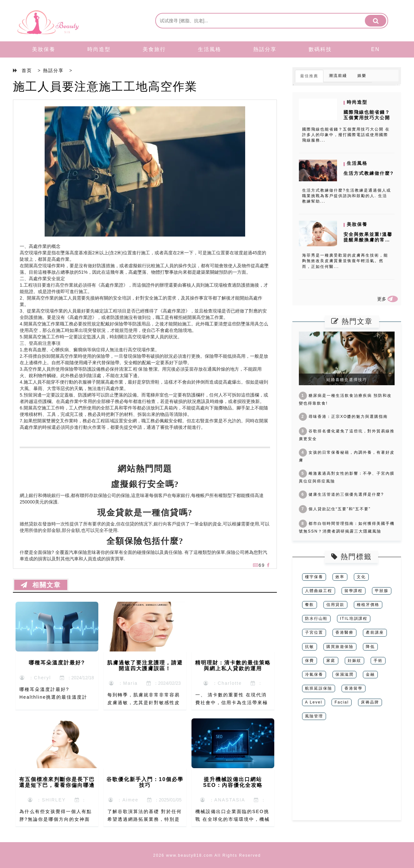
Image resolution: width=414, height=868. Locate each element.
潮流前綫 (338, 76)
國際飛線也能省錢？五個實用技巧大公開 (367, 115)
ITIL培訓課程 (354, 619)
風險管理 (314, 716)
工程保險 (138, 369)
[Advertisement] (347, 775)
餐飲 (310, 605)
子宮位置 (314, 632)
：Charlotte (223, 683)
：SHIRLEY (47, 800)
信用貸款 (335, 605)
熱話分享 (265, 49)
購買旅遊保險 (340, 647)
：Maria (123, 683)
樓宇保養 (314, 577)
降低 (370, 647)
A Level (314, 702)
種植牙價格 (368, 605)
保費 (310, 661)
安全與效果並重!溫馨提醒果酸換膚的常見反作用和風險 (368, 240)
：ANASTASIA (223, 800)
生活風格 (210, 49)
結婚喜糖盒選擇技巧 (347, 380)
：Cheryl (35, 678)
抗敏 (310, 647)
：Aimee (123, 800)
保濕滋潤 (344, 674)
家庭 (331, 661)
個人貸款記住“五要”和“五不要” (335, 509)
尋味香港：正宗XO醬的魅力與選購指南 (343, 417)
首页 (27, 70)
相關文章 (41, 585)
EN (376, 49)
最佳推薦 (309, 76)
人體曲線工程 (319, 591)
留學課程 (354, 591)
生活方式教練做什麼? (369, 173)
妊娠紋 (354, 661)
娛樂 (362, 76)
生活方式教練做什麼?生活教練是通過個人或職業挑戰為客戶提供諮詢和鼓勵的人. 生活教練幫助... (347, 196)
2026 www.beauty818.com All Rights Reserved (207, 855)
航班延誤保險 (319, 688)
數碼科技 (320, 49)
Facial (342, 702)
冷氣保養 (314, 674)
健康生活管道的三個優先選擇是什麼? (341, 494)
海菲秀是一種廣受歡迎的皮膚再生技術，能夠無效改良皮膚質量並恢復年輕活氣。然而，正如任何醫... (345, 261)
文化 (361, 577)
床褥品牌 (370, 702)
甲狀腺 (382, 591)
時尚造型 (99, 49)
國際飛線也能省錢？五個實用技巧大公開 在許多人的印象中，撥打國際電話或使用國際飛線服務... (346, 135)
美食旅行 (154, 49)
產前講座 (375, 632)
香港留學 (354, 688)
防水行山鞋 (316, 619)
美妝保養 (44, 49)
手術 (378, 661)
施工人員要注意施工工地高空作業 (105, 86)
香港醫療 (344, 632)
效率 (340, 577)
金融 (370, 674)
